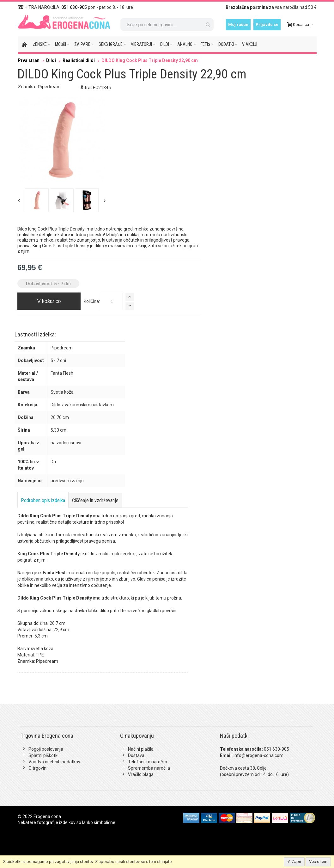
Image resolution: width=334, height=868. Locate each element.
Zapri (296, 862)
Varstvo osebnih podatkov (54, 762)
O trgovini (38, 768)
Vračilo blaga (141, 774)
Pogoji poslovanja (46, 749)
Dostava (136, 755)
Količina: (92, 301)
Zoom (62, 140)
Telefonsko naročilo (148, 762)
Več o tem (318, 862)
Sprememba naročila (149, 768)
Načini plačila (141, 749)
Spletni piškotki (43, 755)
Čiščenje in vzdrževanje (95, 500)
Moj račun (238, 25)
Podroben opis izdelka (43, 500)
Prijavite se (267, 25)
